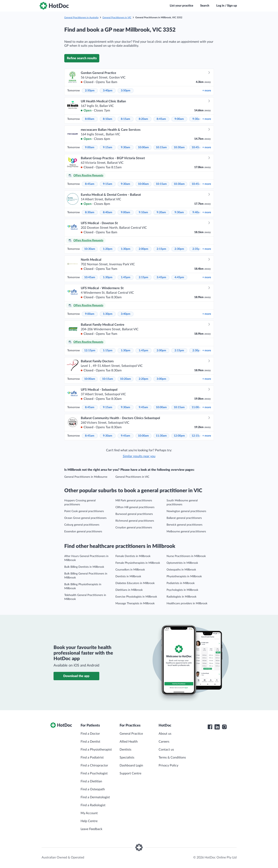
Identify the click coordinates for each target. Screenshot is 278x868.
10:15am (161, 147)
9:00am (179, 119)
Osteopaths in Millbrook (181, 570)
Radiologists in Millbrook (181, 597)
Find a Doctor (90, 734)
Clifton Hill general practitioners (135, 507)
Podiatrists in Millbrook (181, 583)
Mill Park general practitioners (134, 501)
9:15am (108, 147)
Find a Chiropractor (94, 765)
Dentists (125, 750)
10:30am (179, 147)
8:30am (90, 212)
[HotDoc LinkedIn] (217, 727)
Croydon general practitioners (134, 528)
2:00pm (143, 249)
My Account (89, 813)
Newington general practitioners (186, 511)
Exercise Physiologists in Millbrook (136, 597)
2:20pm (143, 379)
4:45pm (179, 277)
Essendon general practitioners (83, 532)
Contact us (166, 750)
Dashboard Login (131, 765)
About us (165, 734)
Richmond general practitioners (135, 521)
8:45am (161, 119)
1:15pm (108, 351)
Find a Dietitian (91, 781)
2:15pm (161, 249)
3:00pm (161, 379)
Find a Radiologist (93, 805)
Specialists (127, 758)
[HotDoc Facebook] (210, 727)
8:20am (143, 119)
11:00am (197, 407)
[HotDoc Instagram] (224, 727)
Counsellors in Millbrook (130, 570)
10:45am (197, 147)
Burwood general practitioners (134, 514)
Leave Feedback (91, 829)
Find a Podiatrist (92, 758)
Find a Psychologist (94, 773)
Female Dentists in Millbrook (133, 556)
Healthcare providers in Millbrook (187, 604)
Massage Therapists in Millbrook (135, 604)
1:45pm (126, 277)
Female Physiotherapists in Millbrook (138, 563)
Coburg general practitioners (82, 525)
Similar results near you (139, 456)
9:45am (143, 407)
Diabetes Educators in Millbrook (135, 583)
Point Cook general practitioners (84, 511)
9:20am (161, 212)
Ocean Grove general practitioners (85, 518)
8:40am (108, 212)
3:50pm (126, 91)
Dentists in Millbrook (128, 576)
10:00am (143, 147)
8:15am (125, 119)
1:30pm (126, 249)
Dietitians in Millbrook (129, 590)
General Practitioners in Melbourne (86, 477)
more (207, 91)
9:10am (143, 212)
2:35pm (197, 249)
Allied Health (129, 742)
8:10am (108, 119)
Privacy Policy (168, 765)
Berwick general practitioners (184, 525)
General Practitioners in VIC (117, 17)
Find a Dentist (90, 742)
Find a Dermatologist (95, 797)
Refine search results (82, 58)
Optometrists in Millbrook (182, 563)
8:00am (90, 119)
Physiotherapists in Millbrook (184, 576)
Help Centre (89, 821)
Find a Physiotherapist (96, 750)
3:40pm (108, 91)
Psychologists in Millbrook (182, 590)
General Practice (131, 734)
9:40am (197, 212)
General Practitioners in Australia (81, 17)
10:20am (125, 379)
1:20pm (108, 249)
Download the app (76, 676)
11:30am (161, 436)
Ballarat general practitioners (184, 518)
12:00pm (179, 436)
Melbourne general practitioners (186, 532)
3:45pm (161, 277)
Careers (164, 742)
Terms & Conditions (172, 758)
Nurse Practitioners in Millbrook (186, 556)
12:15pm (90, 351)
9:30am (197, 119)
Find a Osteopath (93, 789)
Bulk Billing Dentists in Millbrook (84, 567)
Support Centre (130, 773)
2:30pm (179, 249)
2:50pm (90, 91)
